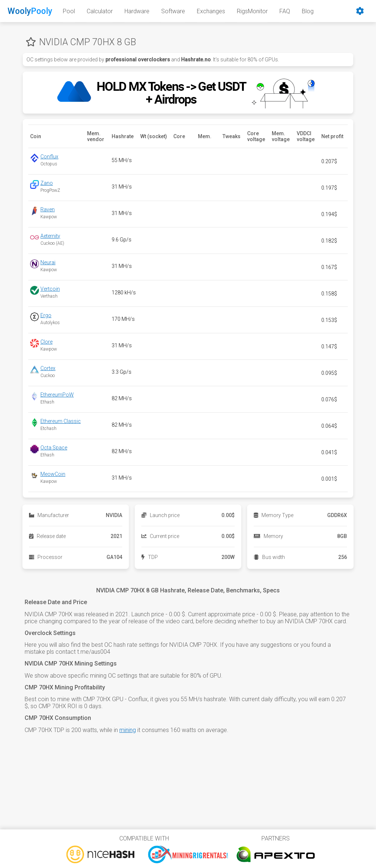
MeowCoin (53, 474)
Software (173, 11)
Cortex (48, 368)
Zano (47, 183)
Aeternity (50, 236)
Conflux (49, 157)
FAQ (285, 11)
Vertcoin (50, 289)
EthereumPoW (57, 395)
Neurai (48, 262)
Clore (46, 342)
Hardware (137, 11)
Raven (48, 209)
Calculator (100, 11)
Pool (69, 11)
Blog (308, 11)
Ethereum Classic (61, 421)
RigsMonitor (252, 11)
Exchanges (211, 11)
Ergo (46, 315)
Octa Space (54, 448)
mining (128, 730)
